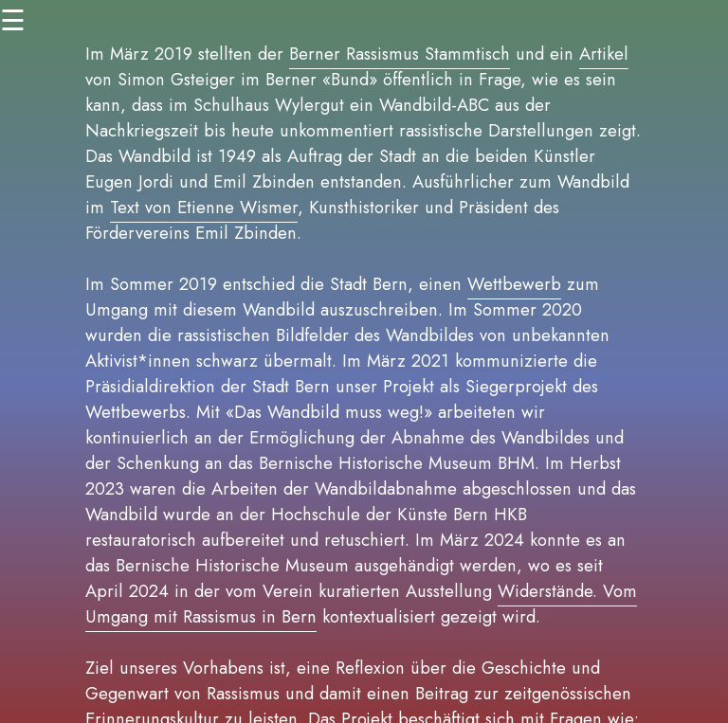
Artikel (604, 54)
